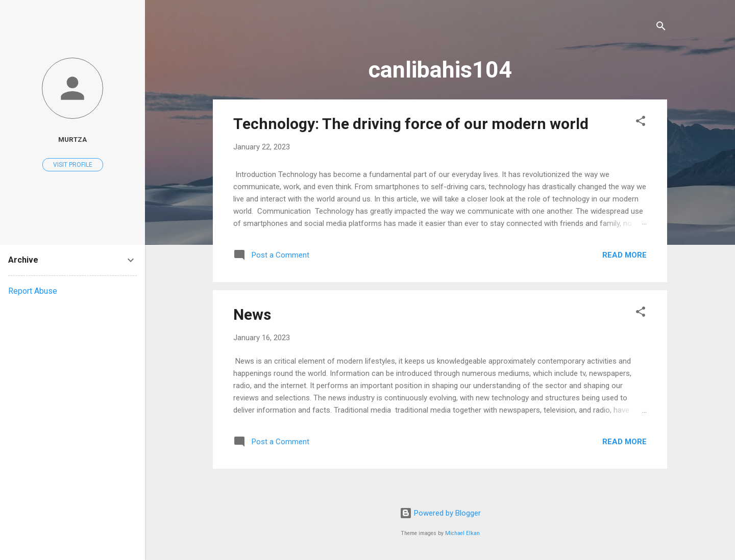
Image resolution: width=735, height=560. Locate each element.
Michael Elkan (462, 533)
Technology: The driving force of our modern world (411, 124)
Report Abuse (33, 291)
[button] (641, 123)
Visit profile (73, 165)
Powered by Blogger (440, 513)
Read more (624, 255)
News (252, 314)
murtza (72, 139)
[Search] (661, 28)
